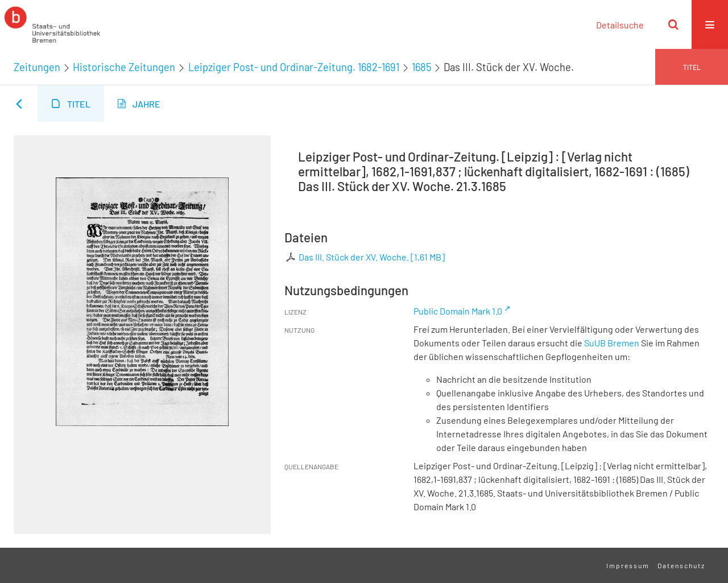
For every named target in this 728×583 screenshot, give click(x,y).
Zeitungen (37, 67)
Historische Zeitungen (124, 67)
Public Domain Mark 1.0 (458, 311)
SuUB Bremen (612, 343)
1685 (421, 67)
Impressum (628, 565)
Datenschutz (681, 565)
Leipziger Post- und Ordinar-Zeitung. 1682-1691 (294, 67)
